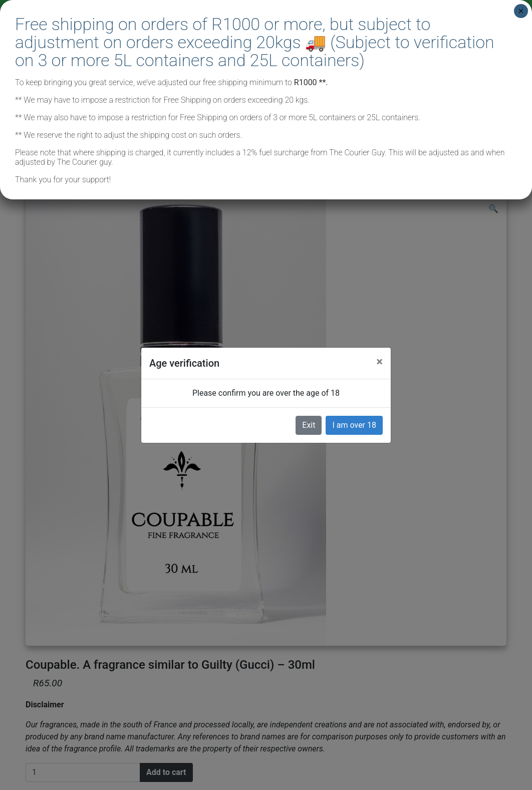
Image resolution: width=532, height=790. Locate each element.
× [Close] (521, 11)
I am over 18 (354, 425)
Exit (309, 425)
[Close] (379, 362)
